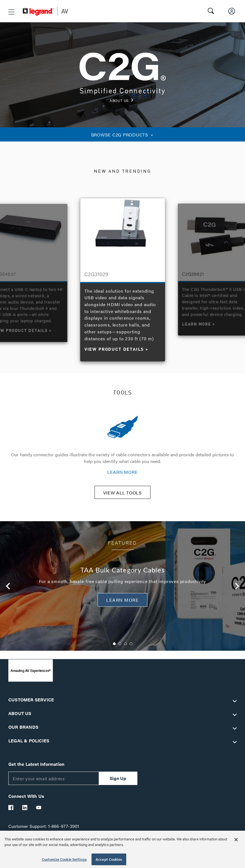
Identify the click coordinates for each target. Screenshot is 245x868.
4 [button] (131, 647)
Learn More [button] (123, 604)
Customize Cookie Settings (64, 859)
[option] (123, 278)
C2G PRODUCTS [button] (123, 135)
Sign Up (118, 782)
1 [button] (114, 647)
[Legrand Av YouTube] (39, 811)
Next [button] (237, 590)
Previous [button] (8, 590)
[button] (11, 12)
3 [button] (125, 647)
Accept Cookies (109, 859)
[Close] (236, 840)
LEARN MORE (123, 472)
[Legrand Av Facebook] (11, 811)
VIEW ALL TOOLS (123, 496)
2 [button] (120, 647)
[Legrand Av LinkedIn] (25, 811)
